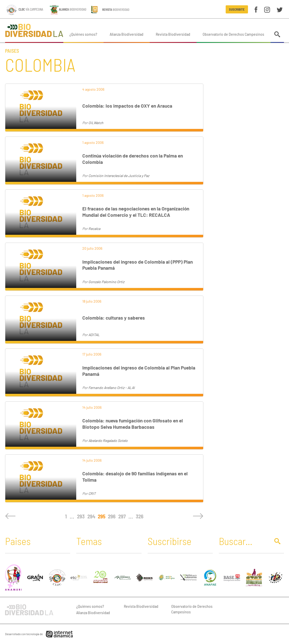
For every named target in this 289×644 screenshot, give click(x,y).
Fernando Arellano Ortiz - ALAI (112, 388)
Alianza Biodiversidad (127, 34)
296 (112, 516)
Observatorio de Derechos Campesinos (233, 34)
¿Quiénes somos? (83, 34)
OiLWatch (96, 123)
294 (91, 516)
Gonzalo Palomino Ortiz (106, 282)
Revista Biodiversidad (173, 34)
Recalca (94, 229)
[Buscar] (243, 541)
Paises (12, 51)
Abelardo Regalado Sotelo (108, 441)
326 (140, 516)
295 (102, 516)
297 (122, 516)
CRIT (92, 493)
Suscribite (237, 9)
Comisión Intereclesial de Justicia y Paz (119, 176)
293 (81, 516)
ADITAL (94, 335)
